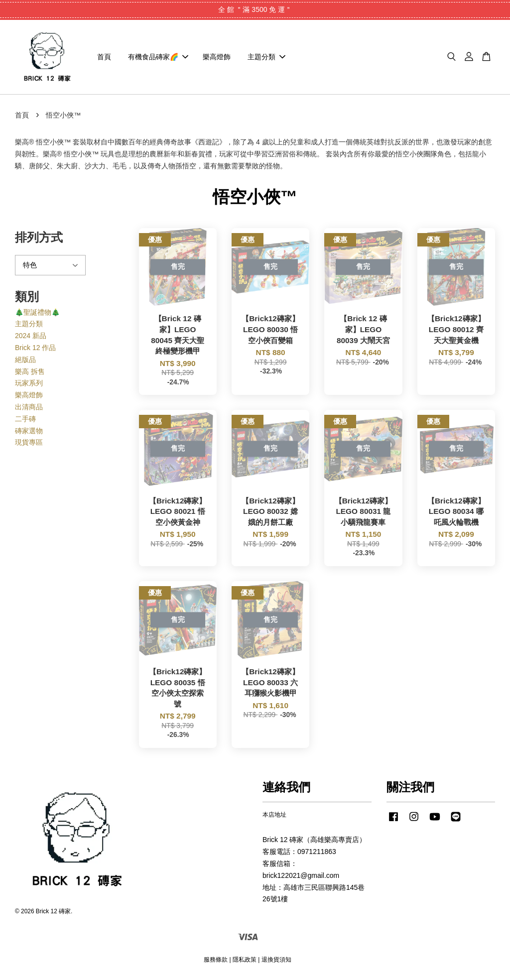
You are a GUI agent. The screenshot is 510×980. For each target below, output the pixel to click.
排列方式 (39, 238)
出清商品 (29, 407)
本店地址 (274, 815)
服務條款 (216, 960)
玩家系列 (29, 383)
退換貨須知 (276, 960)
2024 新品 (31, 336)
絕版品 (25, 360)
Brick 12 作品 (35, 348)
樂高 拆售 (30, 371)
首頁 (104, 57)
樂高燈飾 (217, 57)
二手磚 (25, 419)
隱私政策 (245, 960)
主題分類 (266, 57)
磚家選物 (29, 431)
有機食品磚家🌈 (158, 57)
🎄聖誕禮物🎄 (37, 312)
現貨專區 (29, 443)
